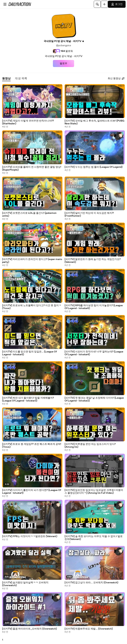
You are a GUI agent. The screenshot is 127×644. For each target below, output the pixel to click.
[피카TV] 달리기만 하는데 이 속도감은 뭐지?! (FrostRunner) (89, 214)
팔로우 (63, 64)
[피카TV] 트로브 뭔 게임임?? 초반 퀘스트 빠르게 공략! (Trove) (32, 446)
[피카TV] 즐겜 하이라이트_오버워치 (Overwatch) (29, 629)
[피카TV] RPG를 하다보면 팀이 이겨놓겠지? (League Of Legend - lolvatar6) (94, 307)
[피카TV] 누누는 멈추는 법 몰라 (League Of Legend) (93, 167)
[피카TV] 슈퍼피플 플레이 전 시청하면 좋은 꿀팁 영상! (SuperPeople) (32, 168)
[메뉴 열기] (5, 4)
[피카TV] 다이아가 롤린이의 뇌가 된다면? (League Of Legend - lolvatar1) (32, 492)
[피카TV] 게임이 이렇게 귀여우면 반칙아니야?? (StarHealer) (28, 122)
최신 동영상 (116, 78)
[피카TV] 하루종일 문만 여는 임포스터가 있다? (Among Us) (90, 446)
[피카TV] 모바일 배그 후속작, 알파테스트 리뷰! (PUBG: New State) (95, 122)
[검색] (97, 4)
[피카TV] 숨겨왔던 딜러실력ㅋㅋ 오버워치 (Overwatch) (25, 584)
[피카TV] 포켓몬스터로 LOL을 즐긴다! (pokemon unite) (29, 214)
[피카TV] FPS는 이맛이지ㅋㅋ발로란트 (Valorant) (30, 536)
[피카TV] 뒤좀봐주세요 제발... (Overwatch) (89, 629)
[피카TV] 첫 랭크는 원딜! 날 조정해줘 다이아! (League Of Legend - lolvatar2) (94, 399)
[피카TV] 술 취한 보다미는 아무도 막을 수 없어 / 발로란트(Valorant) (94, 538)
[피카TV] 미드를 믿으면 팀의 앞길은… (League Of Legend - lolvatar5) (29, 353)
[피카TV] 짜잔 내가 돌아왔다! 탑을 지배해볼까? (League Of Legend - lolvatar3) (28, 399)
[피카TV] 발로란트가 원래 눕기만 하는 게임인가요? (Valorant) (93, 261)
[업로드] (104, 4)
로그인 (117, 4)
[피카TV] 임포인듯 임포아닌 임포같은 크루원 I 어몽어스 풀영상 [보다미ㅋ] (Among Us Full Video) (94, 492)
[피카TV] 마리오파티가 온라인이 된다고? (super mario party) (32, 261)
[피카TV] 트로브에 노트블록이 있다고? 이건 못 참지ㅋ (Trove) (32, 307)
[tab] (6, 79)
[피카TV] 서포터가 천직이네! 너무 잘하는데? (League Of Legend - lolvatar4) (94, 353)
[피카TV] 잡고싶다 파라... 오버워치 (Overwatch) (91, 583)
